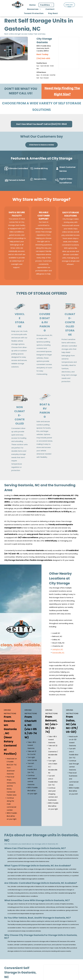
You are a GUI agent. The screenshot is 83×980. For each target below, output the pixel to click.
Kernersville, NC (58, 651)
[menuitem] (33, 5)
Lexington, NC (58, 648)
